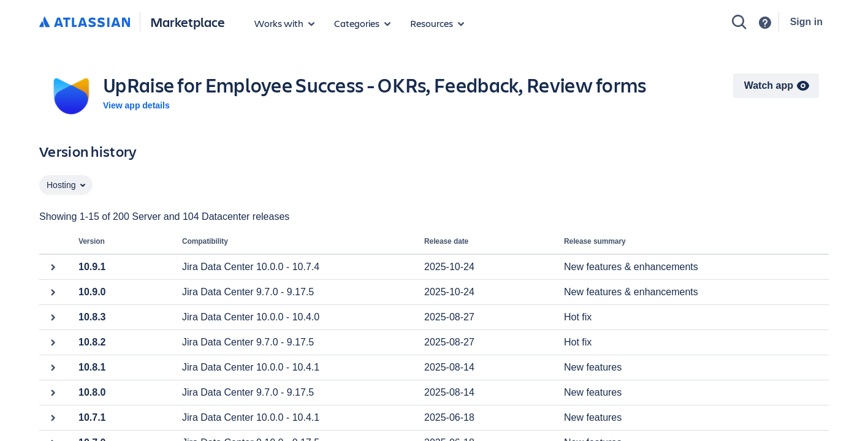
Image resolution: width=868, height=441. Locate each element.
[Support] (765, 23)
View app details (136, 105)
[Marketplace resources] (437, 23)
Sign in (806, 22)
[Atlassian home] (85, 23)
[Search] (739, 22)
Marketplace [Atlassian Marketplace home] (188, 22)
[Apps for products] (284, 23)
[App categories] (362, 23)
